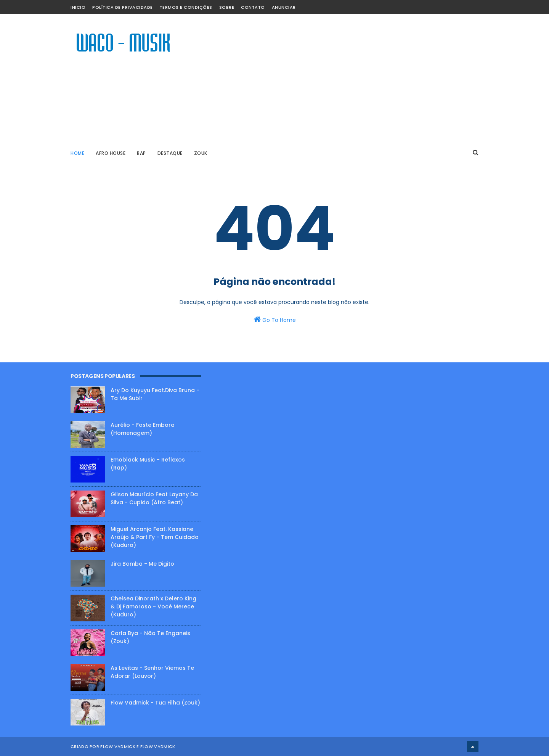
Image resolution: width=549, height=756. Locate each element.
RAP (141, 153)
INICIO (78, 7)
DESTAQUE (170, 153)
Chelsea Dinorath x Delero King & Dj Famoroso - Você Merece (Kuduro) (153, 606)
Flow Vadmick (158, 746)
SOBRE (227, 7)
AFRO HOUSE (111, 153)
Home (77, 153)
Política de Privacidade (123, 7)
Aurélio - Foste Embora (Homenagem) (143, 429)
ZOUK (201, 153)
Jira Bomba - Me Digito (142, 564)
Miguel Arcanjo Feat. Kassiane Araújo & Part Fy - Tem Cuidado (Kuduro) (155, 537)
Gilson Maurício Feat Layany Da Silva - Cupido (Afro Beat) (154, 498)
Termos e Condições (186, 7)
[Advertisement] (340, 79)
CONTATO (253, 7)
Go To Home (275, 320)
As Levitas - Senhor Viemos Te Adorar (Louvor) (152, 672)
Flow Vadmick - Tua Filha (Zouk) (155, 703)
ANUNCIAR (284, 7)
